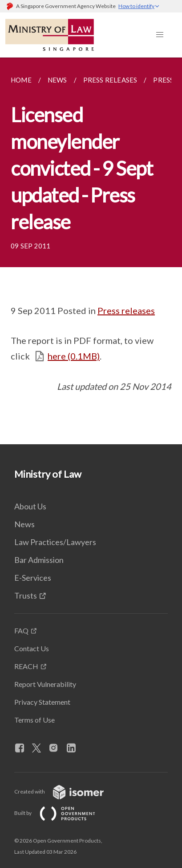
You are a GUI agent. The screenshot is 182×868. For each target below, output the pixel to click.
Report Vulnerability (45, 684)
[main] (91, 251)
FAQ (21, 630)
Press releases (126, 310)
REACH (26, 666)
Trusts (26, 595)
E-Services (33, 578)
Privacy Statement (42, 702)
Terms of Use (34, 720)
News (24, 524)
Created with (66, 792)
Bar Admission (39, 560)
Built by (62, 813)
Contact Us (32, 648)
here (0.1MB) (74, 356)
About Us (30, 506)
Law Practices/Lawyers (55, 542)
